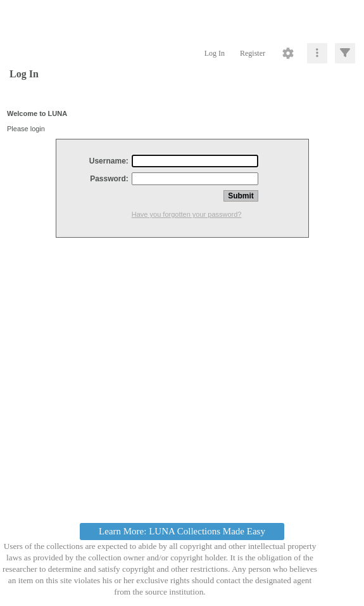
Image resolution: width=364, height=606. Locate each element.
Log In (215, 53)
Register (253, 53)
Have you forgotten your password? (187, 214)
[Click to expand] (345, 53)
